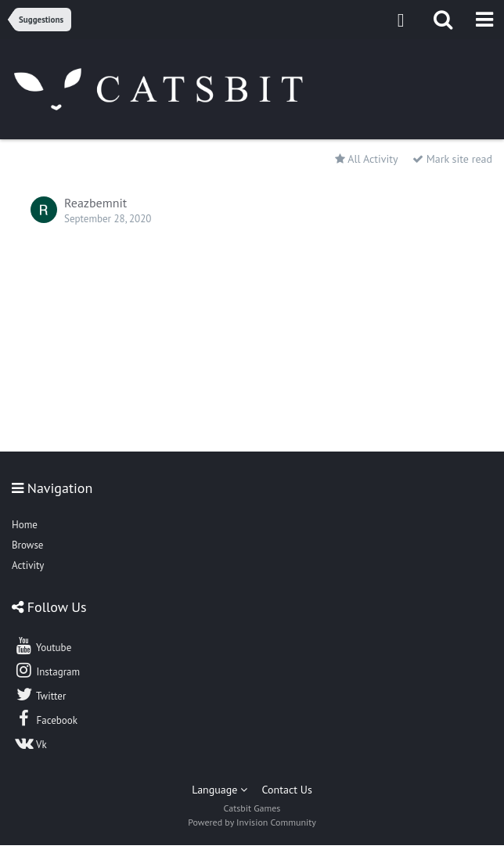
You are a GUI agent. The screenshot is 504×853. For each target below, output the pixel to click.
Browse (27, 545)
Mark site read (452, 159)
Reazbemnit (95, 203)
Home (25, 525)
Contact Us (287, 790)
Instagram (47, 670)
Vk (31, 743)
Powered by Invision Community (252, 822)
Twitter (40, 694)
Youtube (43, 646)
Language (220, 790)
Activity (28, 565)
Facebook (46, 718)
